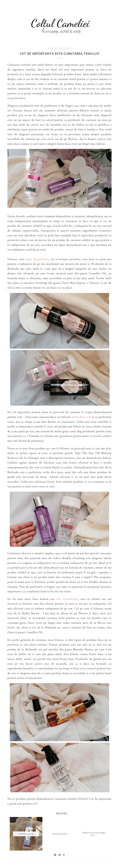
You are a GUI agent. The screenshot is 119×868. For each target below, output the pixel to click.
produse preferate (59, 48)
